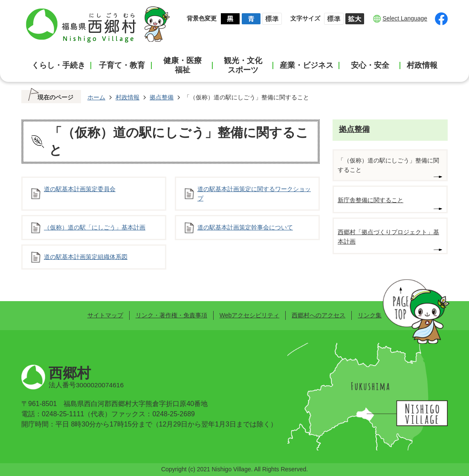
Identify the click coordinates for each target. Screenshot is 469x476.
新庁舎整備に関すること (371, 200)
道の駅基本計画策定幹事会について (245, 227)
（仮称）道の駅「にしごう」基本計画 (95, 227)
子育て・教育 (122, 65)
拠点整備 (162, 97)
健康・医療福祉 (182, 65)
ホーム (96, 97)
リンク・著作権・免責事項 (171, 315)
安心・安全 (370, 65)
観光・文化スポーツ (243, 65)
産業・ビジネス (307, 65)
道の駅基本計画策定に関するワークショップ (254, 194)
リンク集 (370, 315)
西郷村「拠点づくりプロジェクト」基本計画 (388, 237)
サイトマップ (105, 315)
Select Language (405, 18)
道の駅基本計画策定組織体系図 (86, 257)
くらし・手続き (58, 65)
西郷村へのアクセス (318, 315)
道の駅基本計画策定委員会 (80, 189)
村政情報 (422, 65)
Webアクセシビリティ (249, 315)
